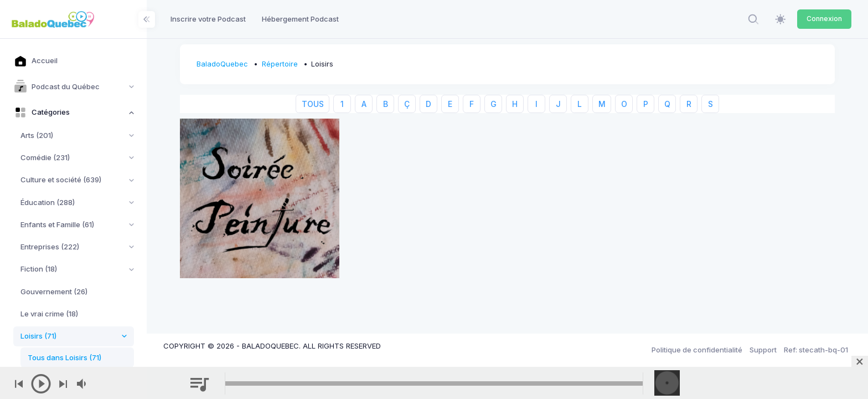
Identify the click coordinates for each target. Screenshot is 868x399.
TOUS (313, 104)
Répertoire (280, 64)
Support (763, 350)
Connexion (824, 19)
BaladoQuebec (222, 64)
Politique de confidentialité (697, 350)
